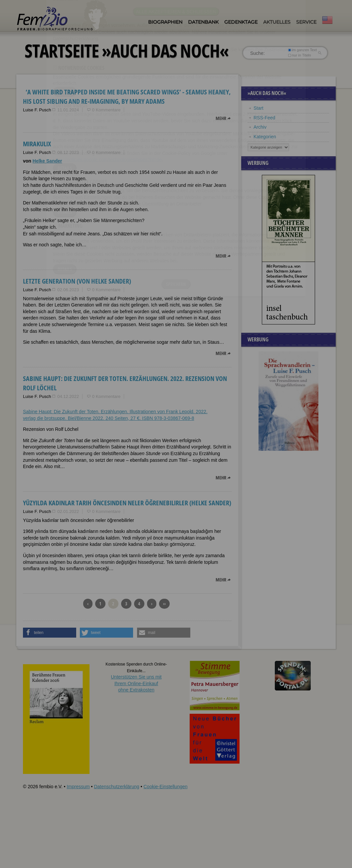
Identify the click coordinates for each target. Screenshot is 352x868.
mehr (221, 118)
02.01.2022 (68, 511)
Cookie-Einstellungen (165, 787)
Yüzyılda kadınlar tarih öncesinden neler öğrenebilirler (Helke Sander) (127, 503)
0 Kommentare (106, 110)
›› (164, 604)
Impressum (78, 787)
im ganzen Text (302, 50)
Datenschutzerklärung (116, 787)
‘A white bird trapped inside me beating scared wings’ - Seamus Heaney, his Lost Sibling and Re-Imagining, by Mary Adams (127, 97)
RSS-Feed (264, 118)
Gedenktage (241, 22)
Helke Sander (47, 161)
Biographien (165, 22)
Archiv (260, 127)
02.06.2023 (68, 290)
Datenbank (203, 22)
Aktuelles (277, 22)
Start (259, 108)
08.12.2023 (68, 152)
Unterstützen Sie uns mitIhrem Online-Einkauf (136, 683)
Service (306, 22)
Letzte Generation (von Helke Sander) (77, 281)
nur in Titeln (300, 55)
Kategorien (265, 137)
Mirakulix (37, 144)
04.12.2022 (68, 396)
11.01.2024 (68, 110)
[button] (50, 633)
